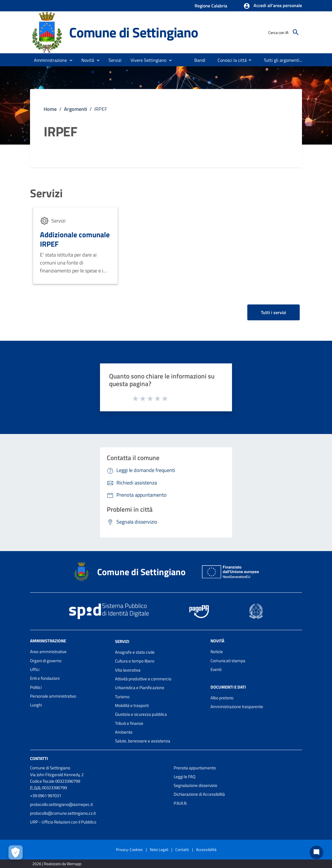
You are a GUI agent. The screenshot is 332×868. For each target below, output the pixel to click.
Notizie (217, 652)
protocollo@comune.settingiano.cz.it (63, 813)
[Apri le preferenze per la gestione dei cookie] (16, 852)
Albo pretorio (222, 698)
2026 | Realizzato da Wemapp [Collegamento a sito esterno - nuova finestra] (57, 864)
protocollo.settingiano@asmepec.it (61, 804)
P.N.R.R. (180, 803)
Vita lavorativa (128, 670)
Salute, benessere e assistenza (143, 741)
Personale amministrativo (53, 696)
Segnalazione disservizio (195, 785)
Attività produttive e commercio (143, 679)
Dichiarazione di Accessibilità (199, 794)
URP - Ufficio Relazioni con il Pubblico (63, 822)
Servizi (46, 193)
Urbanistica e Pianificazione (140, 688)
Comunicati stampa (228, 661)
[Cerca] (296, 32)
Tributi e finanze (129, 723)
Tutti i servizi (274, 312)
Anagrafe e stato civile (135, 652)
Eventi (216, 669)
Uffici (35, 669)
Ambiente (124, 732)
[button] (273, 6)
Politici (36, 687)
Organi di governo (46, 661)
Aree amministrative (48, 652)
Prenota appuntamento (195, 768)
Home (50, 109)
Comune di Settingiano (134, 32)
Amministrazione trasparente (237, 707)
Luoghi (36, 705)
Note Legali (159, 849)
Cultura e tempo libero (135, 661)
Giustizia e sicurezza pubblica (141, 714)
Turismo (122, 697)
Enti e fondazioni (45, 678)
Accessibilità (206, 849)
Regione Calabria (211, 6)
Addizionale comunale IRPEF (75, 239)
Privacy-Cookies (129, 849)
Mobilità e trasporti (132, 705)
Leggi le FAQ (185, 777)
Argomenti (75, 109)
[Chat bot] (316, 852)
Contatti (39, 758)
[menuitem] (200, 60)
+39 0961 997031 (46, 796)
